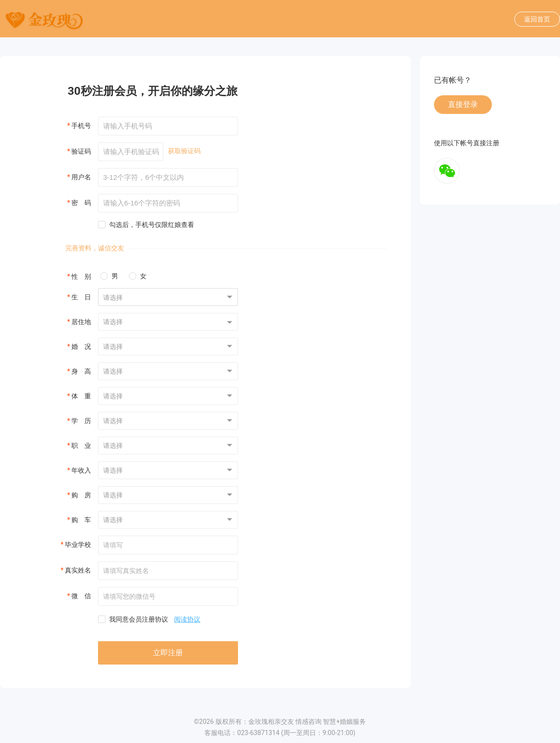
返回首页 (537, 19)
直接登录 (463, 104)
